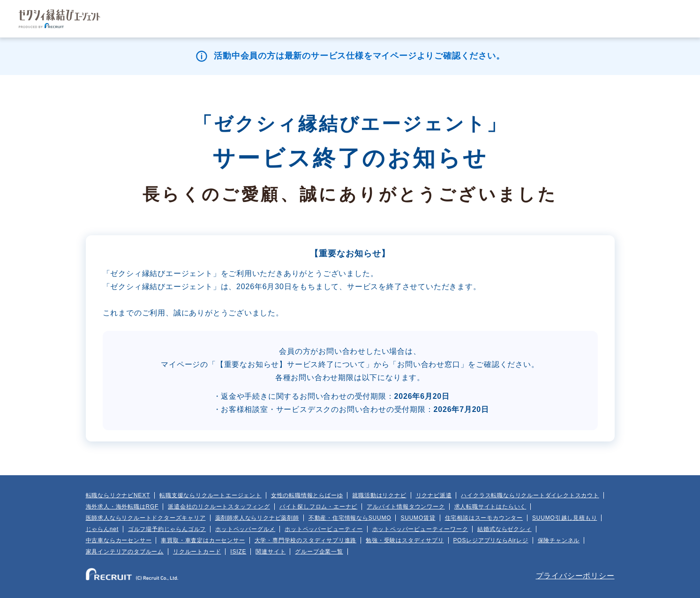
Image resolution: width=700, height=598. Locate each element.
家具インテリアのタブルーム (125, 552)
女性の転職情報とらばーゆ (307, 495)
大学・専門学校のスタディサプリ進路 (306, 540)
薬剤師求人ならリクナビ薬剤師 (257, 518)
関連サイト (271, 552)
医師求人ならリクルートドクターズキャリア (146, 518)
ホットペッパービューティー (324, 529)
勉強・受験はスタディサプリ (405, 540)
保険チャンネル (559, 540)
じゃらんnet (102, 529)
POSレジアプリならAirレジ (491, 540)
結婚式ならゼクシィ (504, 529)
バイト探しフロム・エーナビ (318, 507)
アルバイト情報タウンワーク (406, 507)
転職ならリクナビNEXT (118, 495)
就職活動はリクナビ (379, 495)
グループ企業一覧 (319, 552)
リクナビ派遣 (434, 495)
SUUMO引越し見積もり (565, 518)
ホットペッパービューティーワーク (420, 529)
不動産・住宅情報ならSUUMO (350, 518)
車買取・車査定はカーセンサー (203, 540)
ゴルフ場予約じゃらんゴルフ (167, 529)
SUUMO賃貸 (418, 518)
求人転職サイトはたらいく (490, 507)
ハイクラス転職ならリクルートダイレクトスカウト (530, 495)
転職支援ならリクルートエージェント (211, 495)
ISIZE (238, 552)
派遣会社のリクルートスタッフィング (219, 507)
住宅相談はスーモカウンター (484, 518)
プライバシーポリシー (575, 576)
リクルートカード (197, 552)
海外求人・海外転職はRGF (122, 507)
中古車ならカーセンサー (119, 540)
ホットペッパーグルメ (245, 529)
